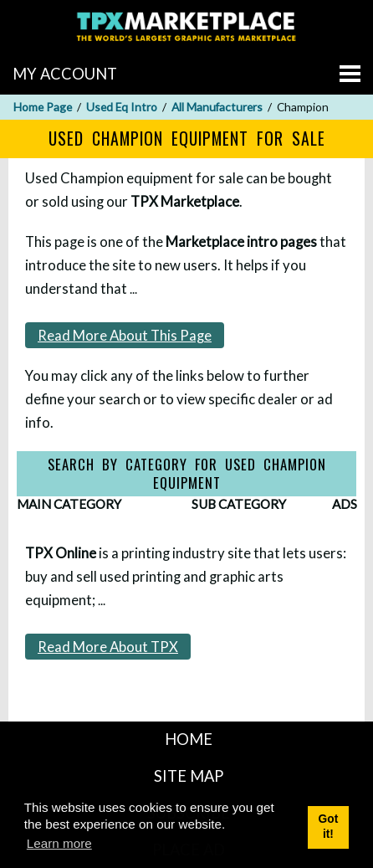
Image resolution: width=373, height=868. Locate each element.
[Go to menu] (350, 74)
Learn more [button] (59, 843)
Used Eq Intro (122, 107)
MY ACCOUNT (65, 74)
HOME (189, 739)
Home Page (43, 107)
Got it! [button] (329, 827)
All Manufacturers (217, 107)
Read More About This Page (125, 335)
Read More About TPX (108, 647)
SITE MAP (189, 776)
